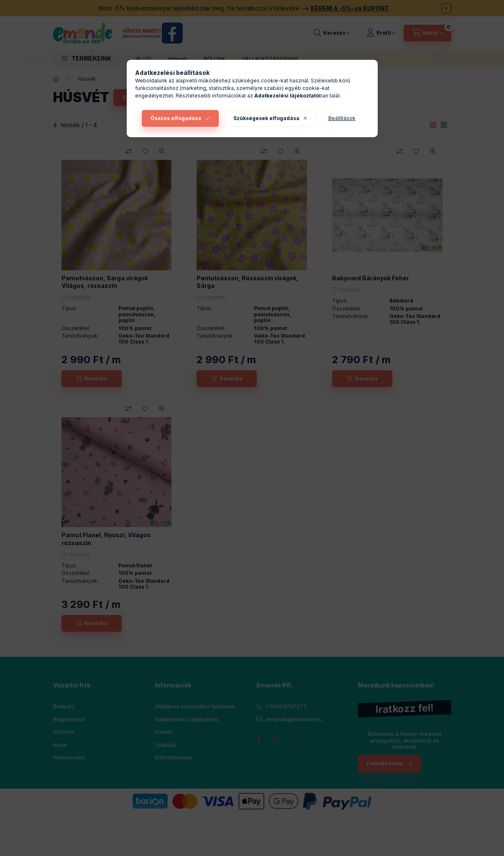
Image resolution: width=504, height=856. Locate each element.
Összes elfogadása (176, 118)
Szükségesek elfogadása (266, 118)
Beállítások (342, 118)
